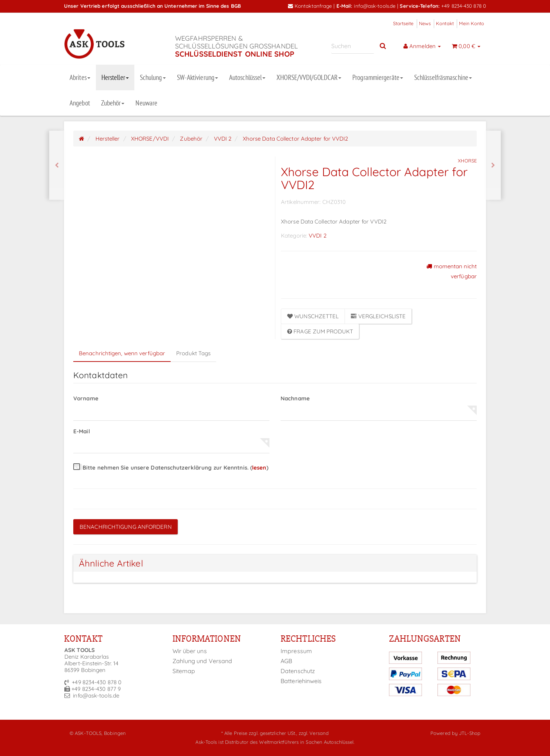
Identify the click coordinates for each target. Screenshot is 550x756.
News (425, 23)
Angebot (80, 103)
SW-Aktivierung (197, 77)
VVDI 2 (318, 236)
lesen (259, 468)
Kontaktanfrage (310, 6)
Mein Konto (472, 23)
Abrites (80, 77)
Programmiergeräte (378, 77)
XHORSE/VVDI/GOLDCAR (309, 77)
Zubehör (113, 103)
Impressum (296, 651)
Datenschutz (298, 671)
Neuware (146, 103)
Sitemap (184, 671)
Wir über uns (190, 651)
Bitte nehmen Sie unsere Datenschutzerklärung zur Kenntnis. (171, 468)
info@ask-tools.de (375, 6)
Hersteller (115, 77)
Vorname (86, 398)
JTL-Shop (470, 733)
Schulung (153, 77)
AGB (286, 661)
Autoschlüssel (247, 77)
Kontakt (445, 23)
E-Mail (82, 431)
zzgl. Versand (314, 733)
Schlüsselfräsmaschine (443, 77)
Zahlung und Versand (202, 661)
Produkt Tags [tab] (193, 353)
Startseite (403, 23)
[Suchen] (353, 46)
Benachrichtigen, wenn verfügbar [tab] (122, 353)
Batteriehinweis (301, 681)
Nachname (295, 398)
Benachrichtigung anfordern (126, 527)
